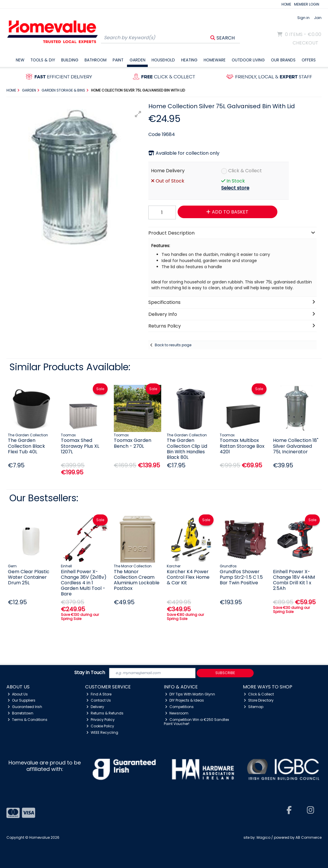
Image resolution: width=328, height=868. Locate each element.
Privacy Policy (101, 720)
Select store (235, 188)
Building (70, 60)
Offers (309, 60)
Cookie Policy (100, 726)
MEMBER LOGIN (307, 4)
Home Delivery (168, 171)
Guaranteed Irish (25, 707)
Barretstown (20, 713)
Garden (138, 60)
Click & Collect (245, 171)
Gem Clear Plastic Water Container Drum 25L (29, 577)
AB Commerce (309, 837)
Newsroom (177, 713)
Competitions (179, 707)
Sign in (303, 18)
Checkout (305, 43)
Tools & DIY (43, 60)
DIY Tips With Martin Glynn (190, 694)
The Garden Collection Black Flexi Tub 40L (26, 446)
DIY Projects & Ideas (184, 700)
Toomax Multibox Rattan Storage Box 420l (242, 446)
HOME (286, 4)
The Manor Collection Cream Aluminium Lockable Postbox (137, 580)
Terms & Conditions (28, 720)
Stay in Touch (90, 673)
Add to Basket (227, 212)
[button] (138, 114)
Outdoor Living (248, 60)
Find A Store (99, 694)
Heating (189, 60)
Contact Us (99, 700)
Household (163, 60)
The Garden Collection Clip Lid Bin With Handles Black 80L (187, 449)
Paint (118, 60)
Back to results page (173, 345)
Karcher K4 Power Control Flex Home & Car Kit (188, 577)
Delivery (95, 707)
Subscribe (225, 673)
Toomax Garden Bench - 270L (133, 443)
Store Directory (259, 700)
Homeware (215, 60)
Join (318, 18)
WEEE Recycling (102, 732)
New (20, 60)
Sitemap (254, 707)
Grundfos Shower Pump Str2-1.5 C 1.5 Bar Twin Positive (241, 577)
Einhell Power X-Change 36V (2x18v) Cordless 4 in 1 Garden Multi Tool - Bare (84, 583)
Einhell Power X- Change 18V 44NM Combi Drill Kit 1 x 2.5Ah (294, 580)
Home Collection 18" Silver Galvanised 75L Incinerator (296, 446)
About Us (18, 694)
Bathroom (96, 60)
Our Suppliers (22, 700)
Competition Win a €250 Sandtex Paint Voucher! (196, 722)
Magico (263, 837)
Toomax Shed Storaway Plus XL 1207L (80, 446)
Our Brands (283, 60)
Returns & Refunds (105, 713)
